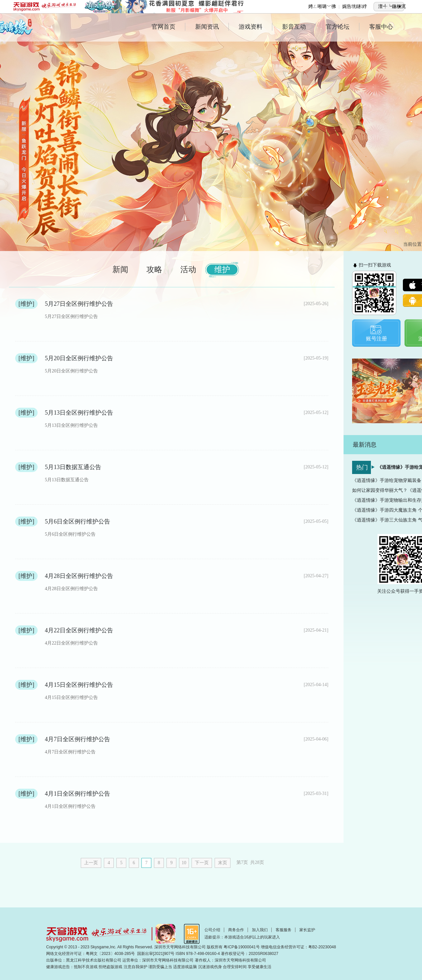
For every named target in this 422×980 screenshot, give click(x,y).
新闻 (120, 269)
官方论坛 (343, 27)
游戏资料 (256, 27)
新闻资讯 (212, 27)
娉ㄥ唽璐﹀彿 (322, 6)
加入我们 (260, 930)
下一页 (202, 863)
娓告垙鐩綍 (355, 6)
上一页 (91, 863)
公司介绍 (212, 930)
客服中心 (381, 27)
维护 (222, 269)
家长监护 (307, 930)
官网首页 (168, 27)
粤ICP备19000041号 (241, 947)
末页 (223, 863)
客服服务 (284, 930)
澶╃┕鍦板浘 (392, 6)
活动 (188, 269)
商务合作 (236, 930)
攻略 (154, 269)
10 (184, 863)
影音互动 (299, 27)
